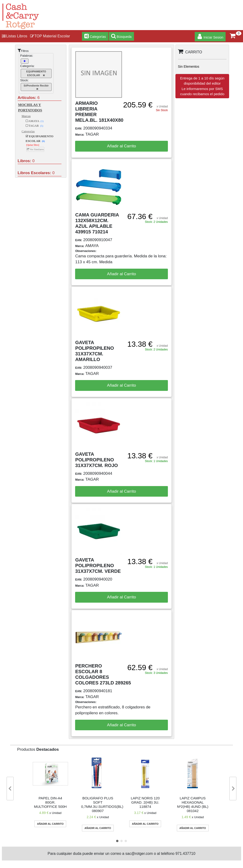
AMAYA (35, 121)
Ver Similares (35, 149)
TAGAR (34, 126)
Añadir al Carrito (122, 146)
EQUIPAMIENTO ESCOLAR (36, 73)
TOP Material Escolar (50, 36)
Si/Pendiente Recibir (36, 87)
